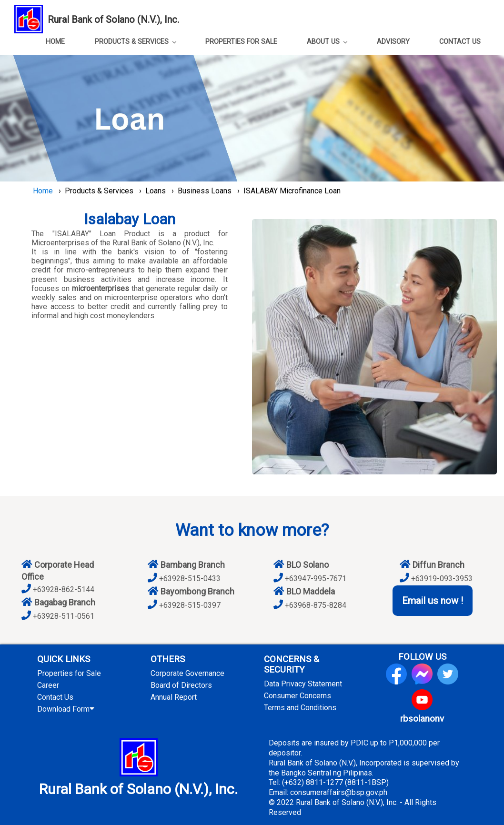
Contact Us (55, 697)
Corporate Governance (187, 673)
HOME (55, 42)
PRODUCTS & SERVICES (136, 42)
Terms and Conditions (300, 708)
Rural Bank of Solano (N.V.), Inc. (113, 20)
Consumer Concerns (297, 696)
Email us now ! (433, 601)
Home (43, 191)
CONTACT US (460, 42)
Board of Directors (181, 685)
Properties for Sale (69, 673)
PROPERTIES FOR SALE (241, 42)
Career (48, 685)
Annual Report (174, 697)
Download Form (68, 709)
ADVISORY (393, 42)
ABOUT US (327, 42)
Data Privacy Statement (303, 684)
